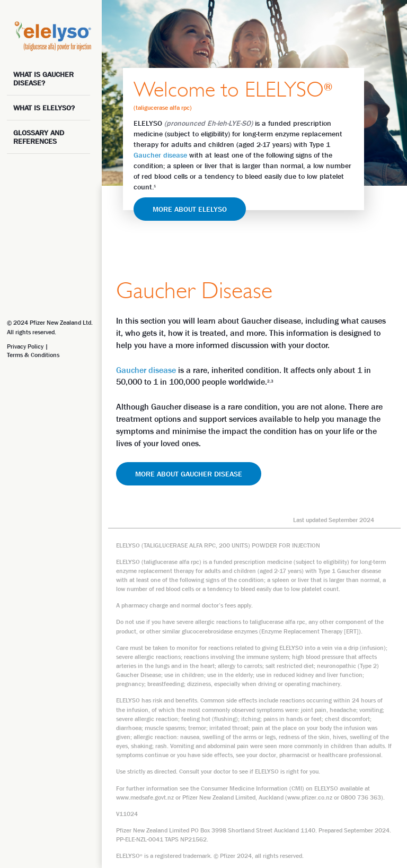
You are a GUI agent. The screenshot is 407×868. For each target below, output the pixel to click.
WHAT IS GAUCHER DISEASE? (43, 79)
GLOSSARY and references (39, 137)
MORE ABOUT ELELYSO (190, 209)
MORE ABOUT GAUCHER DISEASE (189, 474)
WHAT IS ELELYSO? (44, 108)
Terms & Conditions (33, 355)
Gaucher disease (160, 155)
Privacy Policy (25, 346)
